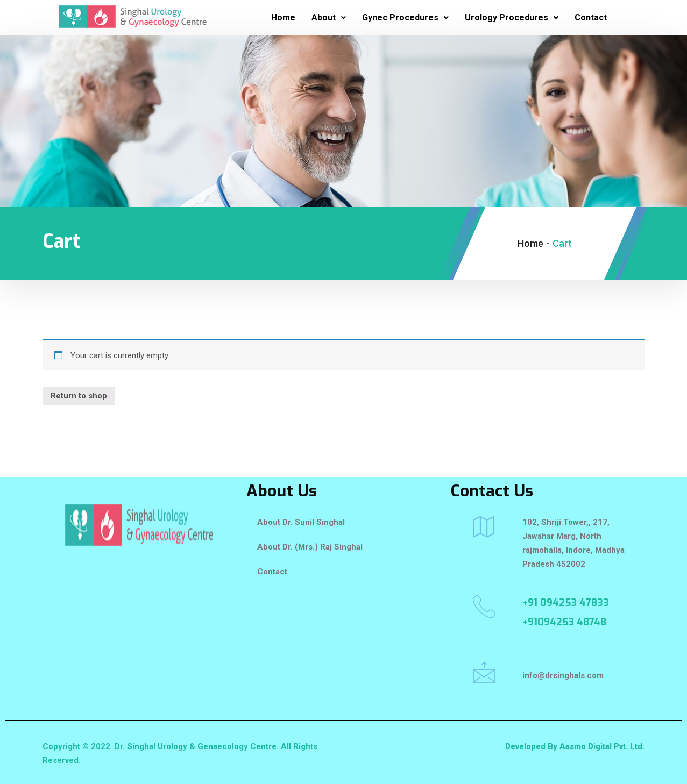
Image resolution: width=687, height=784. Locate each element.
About (329, 17)
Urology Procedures (512, 17)
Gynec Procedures (405, 17)
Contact (591, 17)
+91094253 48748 (564, 622)
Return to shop (79, 396)
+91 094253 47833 (566, 603)
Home (283, 17)
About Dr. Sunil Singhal (301, 522)
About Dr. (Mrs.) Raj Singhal (310, 547)
